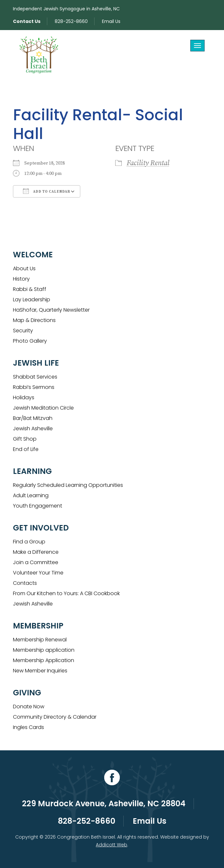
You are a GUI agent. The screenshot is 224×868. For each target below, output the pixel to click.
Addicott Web (112, 845)
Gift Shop (25, 439)
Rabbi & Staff (30, 289)
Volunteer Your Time (38, 573)
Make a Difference (36, 552)
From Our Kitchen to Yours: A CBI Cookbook (66, 593)
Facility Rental (148, 163)
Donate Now (29, 707)
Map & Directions (34, 320)
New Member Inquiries (40, 671)
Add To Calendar (47, 191)
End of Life (26, 449)
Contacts (25, 583)
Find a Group (29, 542)
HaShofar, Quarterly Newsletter (51, 310)
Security (23, 331)
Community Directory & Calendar (55, 717)
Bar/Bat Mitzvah (33, 418)
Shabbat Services (35, 377)
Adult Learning (31, 495)
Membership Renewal (40, 640)
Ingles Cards (28, 727)
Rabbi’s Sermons (34, 387)
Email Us (111, 21)
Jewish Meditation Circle (43, 408)
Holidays (24, 397)
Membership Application (44, 660)
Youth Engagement (38, 506)
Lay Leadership (32, 300)
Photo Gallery (30, 341)
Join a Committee (36, 562)
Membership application (44, 650)
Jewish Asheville (33, 429)
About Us (24, 268)
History (21, 279)
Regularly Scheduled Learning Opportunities (68, 485)
